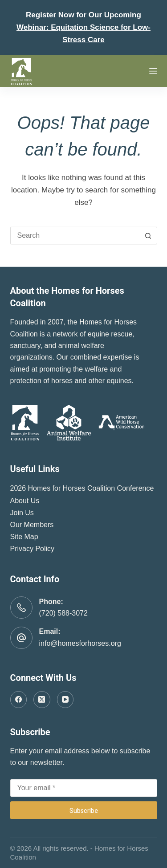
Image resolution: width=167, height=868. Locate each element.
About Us (25, 501)
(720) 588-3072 (63, 613)
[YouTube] (65, 700)
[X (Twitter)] (42, 700)
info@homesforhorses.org (80, 643)
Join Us (22, 513)
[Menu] (153, 71)
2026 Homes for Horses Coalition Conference (82, 488)
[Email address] (84, 788)
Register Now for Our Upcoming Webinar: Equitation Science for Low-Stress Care (83, 27)
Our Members (32, 525)
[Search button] (148, 236)
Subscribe (84, 810)
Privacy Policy (33, 549)
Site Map (24, 537)
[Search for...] (75, 236)
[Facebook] (19, 700)
